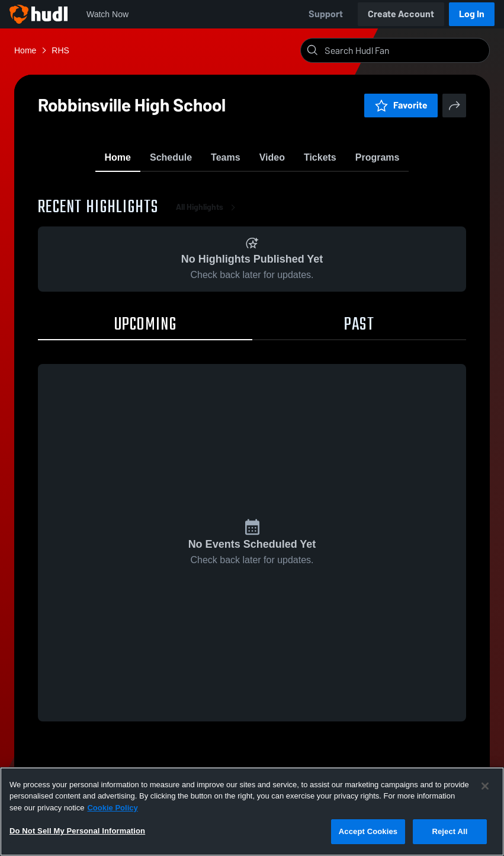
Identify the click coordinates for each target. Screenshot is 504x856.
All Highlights (208, 213)
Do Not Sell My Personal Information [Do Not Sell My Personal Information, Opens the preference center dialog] (77, 831)
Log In (472, 14)
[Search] (405, 50)
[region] (252, 812)
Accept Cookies (368, 831)
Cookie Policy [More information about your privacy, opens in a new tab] (112, 808)
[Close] (485, 786)
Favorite (401, 105)
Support (326, 14)
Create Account (401, 14)
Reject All (450, 831)
